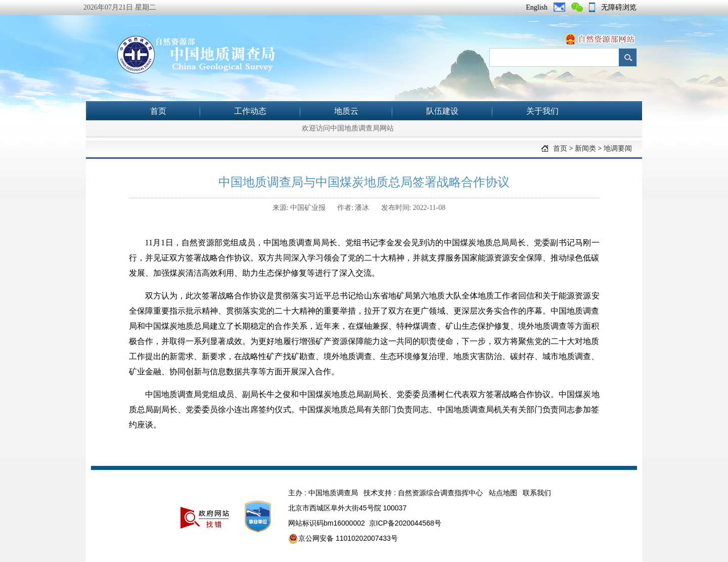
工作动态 (250, 111)
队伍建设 (442, 111)
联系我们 (537, 493)
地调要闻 (618, 148)
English (537, 7)
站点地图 (503, 493)
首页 (158, 111)
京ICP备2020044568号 (405, 523)
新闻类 (585, 148)
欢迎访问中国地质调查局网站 (348, 128)
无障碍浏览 (619, 7)
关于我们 (542, 111)
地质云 (346, 111)
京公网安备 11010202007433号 (343, 539)
